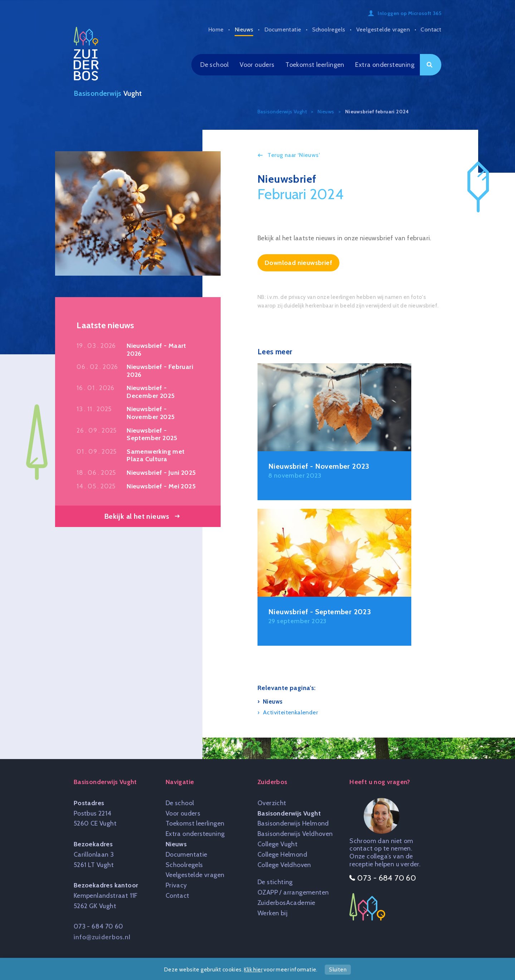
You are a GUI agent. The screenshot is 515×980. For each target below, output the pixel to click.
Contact (431, 29)
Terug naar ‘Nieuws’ (293, 155)
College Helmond (282, 855)
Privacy (176, 885)
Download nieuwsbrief (298, 263)
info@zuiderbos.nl (102, 937)
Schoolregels (329, 29)
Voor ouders (257, 65)
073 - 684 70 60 (99, 926)
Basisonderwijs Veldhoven (295, 834)
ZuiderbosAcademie (286, 903)
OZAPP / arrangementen (293, 892)
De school (215, 65)
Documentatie (283, 29)
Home (216, 29)
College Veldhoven (284, 865)
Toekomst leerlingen (315, 65)
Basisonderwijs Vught (289, 813)
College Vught (278, 844)
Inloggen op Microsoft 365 (409, 13)
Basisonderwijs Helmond (293, 823)
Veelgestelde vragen (383, 29)
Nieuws (244, 29)
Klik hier (253, 970)
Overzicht (272, 803)
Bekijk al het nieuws (137, 516)
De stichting (275, 882)
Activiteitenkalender (290, 712)
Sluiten (338, 970)
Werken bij (273, 913)
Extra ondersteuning (385, 65)
